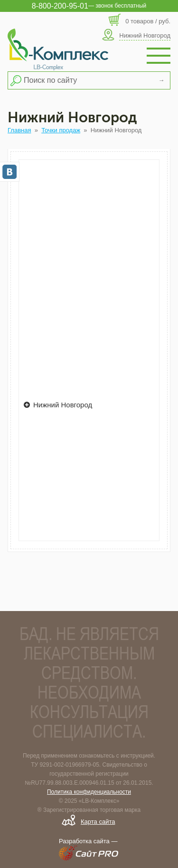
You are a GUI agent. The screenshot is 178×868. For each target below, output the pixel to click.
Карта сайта (98, 822)
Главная (19, 130)
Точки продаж (61, 130)
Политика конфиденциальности (89, 792)
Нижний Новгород (58, 405)
